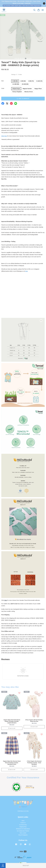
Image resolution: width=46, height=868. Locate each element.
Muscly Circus (29, 92)
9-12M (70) (39, 81)
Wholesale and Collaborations (23, 829)
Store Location (23, 833)
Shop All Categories (23, 835)
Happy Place (38, 89)
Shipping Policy (23, 827)
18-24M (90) (25, 84)
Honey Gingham (17, 92)
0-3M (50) (15, 81)
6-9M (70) (31, 81)
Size (2, 81)
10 (31, 58)
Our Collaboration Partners (23, 831)
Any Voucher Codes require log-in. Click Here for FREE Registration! (22, 6)
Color (3, 88)
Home (23, 821)
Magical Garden (27, 89)
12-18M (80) (16, 84)
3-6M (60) (23, 81)
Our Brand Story (23, 825)
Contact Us (23, 823)
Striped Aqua (16, 89)
